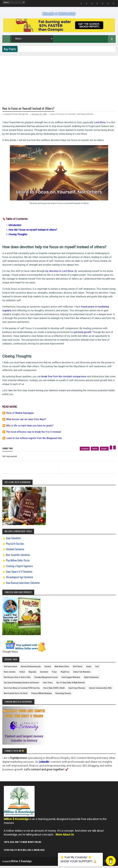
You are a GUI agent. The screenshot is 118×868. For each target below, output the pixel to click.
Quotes (89, 669)
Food (97, 669)
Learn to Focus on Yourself (63, 117)
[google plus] (104, 451)
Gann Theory (48, 685)
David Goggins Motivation (71, 680)
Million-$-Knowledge (23, 864)
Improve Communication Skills (100, 691)
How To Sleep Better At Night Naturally (71, 685)
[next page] (88, 466)
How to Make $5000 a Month (54, 691)
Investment (44, 675)
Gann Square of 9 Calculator (19, 574)
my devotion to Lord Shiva (59, 274)
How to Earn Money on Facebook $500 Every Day (22, 691)
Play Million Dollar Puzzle (18, 563)
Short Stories (78, 669)
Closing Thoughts (18, 237)
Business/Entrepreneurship (31, 669)
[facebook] (85, 451)
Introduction (15, 228)
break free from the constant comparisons (64, 379)
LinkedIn (44, 765)
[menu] (14, 2)
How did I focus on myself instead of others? (33, 233)
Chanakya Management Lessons (46, 680)
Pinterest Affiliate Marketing (41, 696)
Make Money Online (62, 669)
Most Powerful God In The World (16, 696)
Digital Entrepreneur (91, 680)
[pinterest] (111, 450)
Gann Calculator (13, 541)
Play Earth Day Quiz (15, 547)
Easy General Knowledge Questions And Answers (22, 685)
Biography (32, 675)
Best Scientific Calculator (18, 558)
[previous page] (30, 466)
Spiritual (48, 669)
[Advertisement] (59, 79)
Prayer (54, 675)
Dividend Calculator (15, 552)
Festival (22, 675)
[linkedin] (114, 450)
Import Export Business (77, 691)
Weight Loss (65, 675)
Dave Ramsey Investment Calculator (23, 586)
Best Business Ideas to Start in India (17, 680)
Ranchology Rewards (63, 696)
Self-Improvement (85, 117)
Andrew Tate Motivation (82, 675)
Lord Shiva (100, 125)
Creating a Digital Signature (19, 569)
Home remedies (10, 675)
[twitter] (95, 451)
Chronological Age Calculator (20, 580)
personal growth (83, 335)
